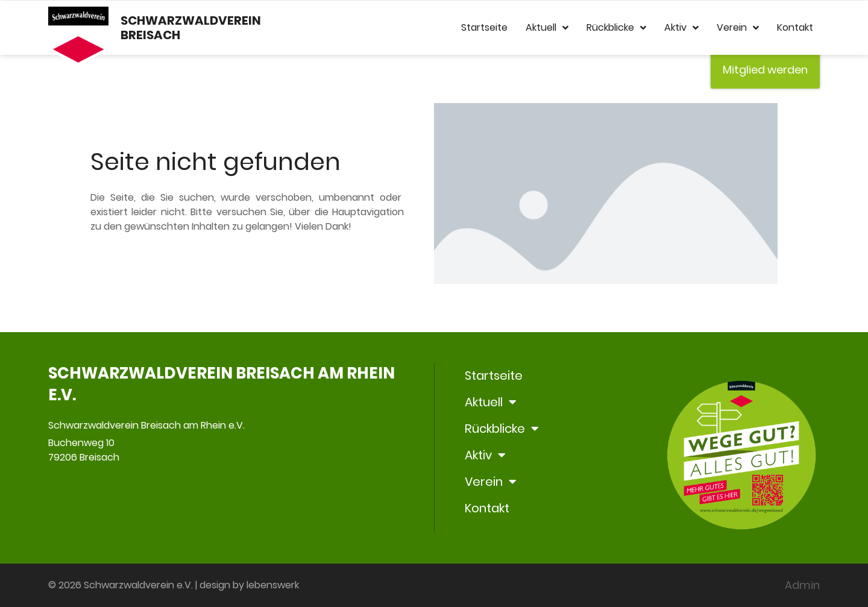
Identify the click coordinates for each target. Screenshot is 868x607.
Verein (738, 28)
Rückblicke (616, 28)
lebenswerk (273, 585)
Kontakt (795, 27)
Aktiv (681, 28)
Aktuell (547, 28)
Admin (802, 585)
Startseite (484, 27)
